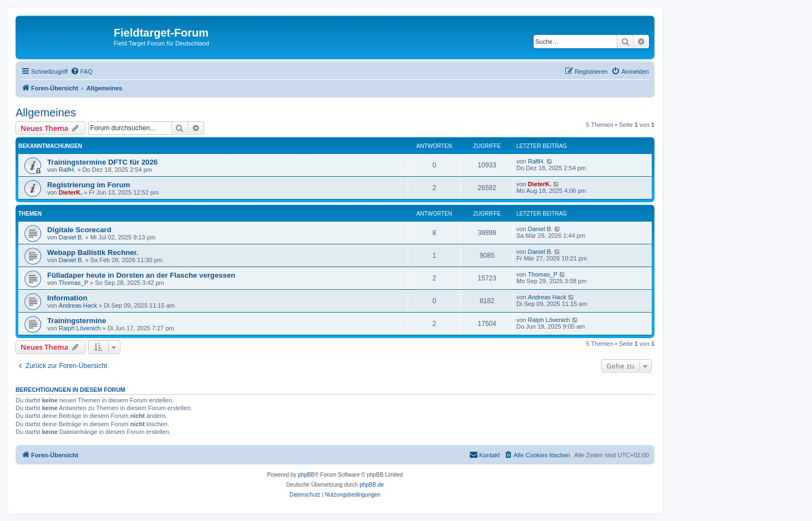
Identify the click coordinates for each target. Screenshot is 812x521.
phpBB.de (372, 485)
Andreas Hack (78, 305)
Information (67, 298)
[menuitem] (82, 71)
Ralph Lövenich (80, 328)
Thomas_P (73, 283)
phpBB (306, 475)
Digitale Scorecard (79, 230)
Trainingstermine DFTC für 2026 (102, 162)
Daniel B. (71, 237)
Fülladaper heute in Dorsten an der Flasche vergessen (141, 275)
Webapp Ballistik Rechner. (93, 252)
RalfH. (67, 170)
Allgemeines (46, 113)
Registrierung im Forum (88, 185)
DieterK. (70, 192)
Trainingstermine (77, 321)
